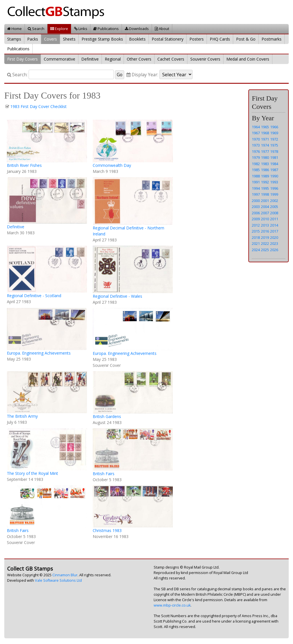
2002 (274, 201)
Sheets (69, 39)
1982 (256, 164)
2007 (265, 213)
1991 (256, 182)
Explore (59, 29)
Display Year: (142, 75)
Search (36, 29)
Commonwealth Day (112, 165)
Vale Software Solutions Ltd (58, 580)
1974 (265, 145)
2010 (265, 219)
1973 (256, 145)
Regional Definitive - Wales (117, 296)
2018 (256, 237)
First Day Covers (22, 59)
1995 (265, 188)
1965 (265, 127)
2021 (256, 243)
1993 (274, 182)
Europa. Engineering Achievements (39, 353)
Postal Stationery (168, 39)
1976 (256, 151)
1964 (256, 127)
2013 (265, 225)
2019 (265, 237)
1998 (265, 194)
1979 (256, 157)
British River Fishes (24, 165)
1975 (274, 145)
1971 (265, 139)
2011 (274, 219)
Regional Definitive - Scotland (34, 296)
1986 (265, 170)
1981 (274, 157)
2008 (274, 213)
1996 (274, 188)
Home (14, 29)
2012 (256, 225)
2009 (256, 219)
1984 (274, 164)
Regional (113, 59)
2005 (274, 207)
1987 (274, 170)
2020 (274, 237)
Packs (33, 39)
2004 (265, 207)
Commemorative (60, 59)
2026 (274, 250)
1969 (274, 133)
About (162, 29)
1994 (256, 188)
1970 (256, 139)
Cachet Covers (171, 59)
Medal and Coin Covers (248, 59)
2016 (265, 231)
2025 (265, 250)
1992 (265, 182)
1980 (265, 157)
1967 (256, 133)
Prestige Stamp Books (102, 39)
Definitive (90, 59)
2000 (256, 201)
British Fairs (104, 474)
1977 (265, 151)
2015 (256, 231)
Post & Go (246, 39)
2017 (274, 231)
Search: (17, 75)
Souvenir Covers (205, 59)
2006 (256, 213)
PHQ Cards (220, 39)
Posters (197, 39)
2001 (265, 201)
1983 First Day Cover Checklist (38, 106)
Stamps (14, 39)
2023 (274, 243)
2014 (274, 225)
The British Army (22, 416)
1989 (265, 176)
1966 (274, 127)
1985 (256, 170)
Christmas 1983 (107, 530)
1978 (274, 151)
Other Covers (139, 59)
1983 (265, 164)
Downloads (137, 29)
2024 (256, 250)
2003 (256, 207)
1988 (256, 176)
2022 (265, 243)
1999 (274, 194)
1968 (265, 133)
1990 (274, 176)
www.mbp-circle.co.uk (172, 605)
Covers (51, 39)
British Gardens (107, 416)
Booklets (137, 39)
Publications (106, 29)
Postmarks (272, 39)
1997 (256, 194)
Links (81, 29)
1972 (274, 139)
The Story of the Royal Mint (32, 473)
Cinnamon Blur (65, 575)
